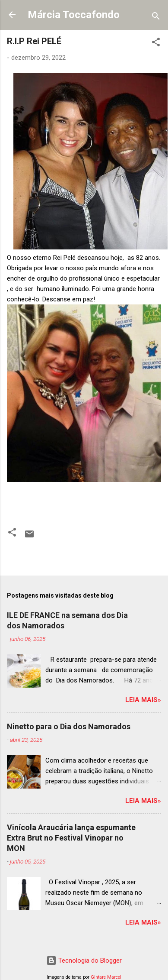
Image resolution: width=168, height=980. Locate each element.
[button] (156, 44)
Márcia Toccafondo (74, 15)
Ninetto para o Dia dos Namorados (69, 726)
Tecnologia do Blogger (84, 961)
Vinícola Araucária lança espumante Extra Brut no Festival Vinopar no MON (71, 838)
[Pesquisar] (156, 18)
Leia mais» (143, 700)
